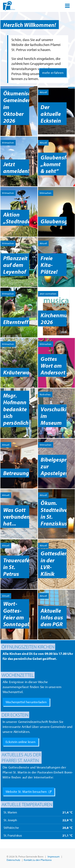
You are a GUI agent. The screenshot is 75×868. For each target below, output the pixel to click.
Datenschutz (13, 860)
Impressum (54, 856)
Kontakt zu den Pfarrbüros (38, 860)
